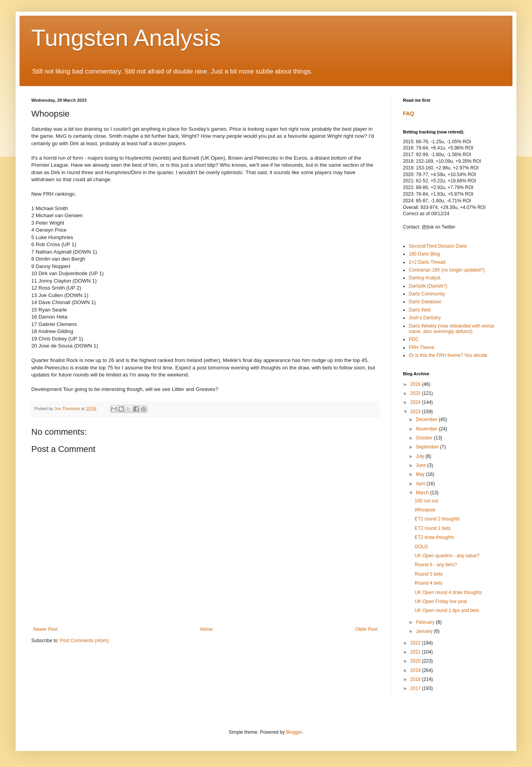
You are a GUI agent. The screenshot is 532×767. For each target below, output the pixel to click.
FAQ (409, 113)
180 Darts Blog (424, 254)
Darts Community (427, 294)
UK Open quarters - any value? (447, 556)
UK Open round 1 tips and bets (447, 610)
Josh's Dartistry (425, 318)
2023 (416, 412)
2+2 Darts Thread (427, 262)
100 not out (426, 501)
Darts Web (420, 310)
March (423, 493)
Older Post (366, 629)
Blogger (294, 732)
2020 (416, 661)
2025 (416, 393)
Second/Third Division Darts (438, 246)
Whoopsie (425, 510)
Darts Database (425, 302)
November (427, 429)
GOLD (421, 547)
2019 (416, 670)
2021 (416, 652)
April (421, 484)
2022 (416, 643)
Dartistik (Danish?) (428, 286)
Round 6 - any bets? (436, 565)
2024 (416, 402)
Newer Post (45, 629)
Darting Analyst (425, 278)
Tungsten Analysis (126, 38)
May (421, 474)
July (421, 456)
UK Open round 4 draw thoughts (448, 592)
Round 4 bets (429, 583)
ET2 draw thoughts (434, 537)
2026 (416, 384)
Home (207, 629)
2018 (416, 679)
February (426, 622)
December (427, 420)
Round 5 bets (429, 574)
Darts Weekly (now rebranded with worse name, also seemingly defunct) (452, 329)
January (425, 631)
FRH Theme (421, 347)
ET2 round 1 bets (433, 528)
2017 (416, 688)
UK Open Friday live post (441, 601)
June (421, 465)
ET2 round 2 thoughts (437, 519)
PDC (414, 339)
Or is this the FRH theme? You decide (448, 355)
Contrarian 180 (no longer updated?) (447, 270)
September (428, 447)
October (425, 438)
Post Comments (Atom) (84, 641)
